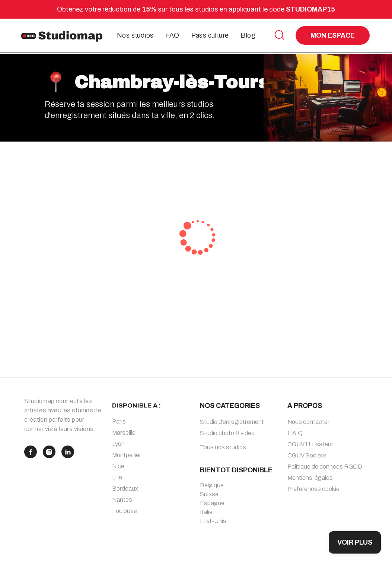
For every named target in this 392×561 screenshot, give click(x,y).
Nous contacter (308, 422)
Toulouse (125, 511)
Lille (117, 477)
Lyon (118, 444)
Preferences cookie (313, 489)
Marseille (124, 433)
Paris (119, 421)
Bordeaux (125, 489)
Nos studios (135, 35)
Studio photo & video (227, 433)
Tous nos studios (223, 447)
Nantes (122, 500)
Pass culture (210, 35)
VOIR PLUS (355, 542)
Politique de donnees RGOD (325, 467)
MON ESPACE (333, 35)
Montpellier (127, 455)
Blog (248, 35)
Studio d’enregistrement (232, 422)
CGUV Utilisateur (310, 444)
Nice (118, 466)
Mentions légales (310, 478)
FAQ (172, 35)
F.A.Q (295, 433)
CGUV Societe (307, 455)
